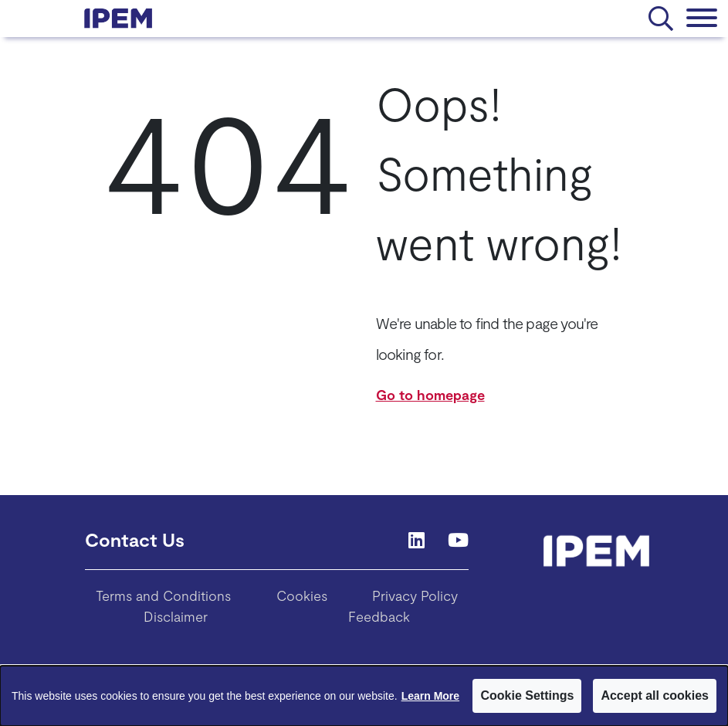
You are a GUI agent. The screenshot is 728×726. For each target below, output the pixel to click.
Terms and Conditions (163, 595)
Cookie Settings (527, 695)
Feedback (379, 616)
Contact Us (135, 539)
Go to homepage (430, 395)
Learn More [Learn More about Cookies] (430, 696)
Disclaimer (176, 616)
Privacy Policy (415, 595)
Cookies (302, 595)
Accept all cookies (655, 695)
